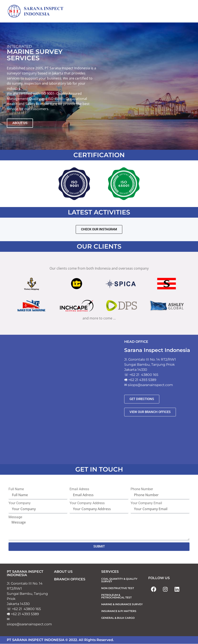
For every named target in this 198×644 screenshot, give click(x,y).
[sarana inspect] (63, 400)
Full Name (16, 489)
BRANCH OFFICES (70, 579)
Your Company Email (146, 503)
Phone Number (142, 489)
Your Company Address (87, 503)
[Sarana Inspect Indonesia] (39, 11)
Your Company (20, 503)
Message (15, 517)
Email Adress (79, 489)
